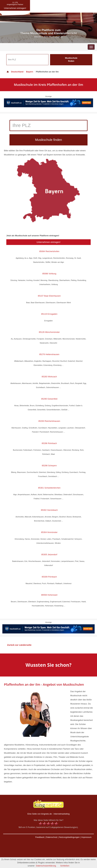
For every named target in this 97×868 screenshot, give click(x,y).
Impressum (86, 837)
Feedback (40, 837)
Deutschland (15, 72)
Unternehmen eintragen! (49, 242)
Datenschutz (52, 837)
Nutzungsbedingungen (69, 837)
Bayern (30, 72)
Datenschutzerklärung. (46, 866)
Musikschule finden (71, 59)
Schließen (65, 866)
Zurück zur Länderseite (19, 645)
